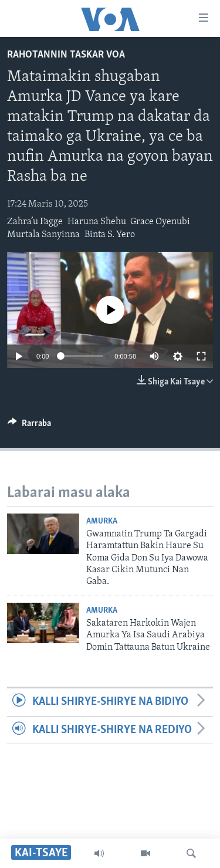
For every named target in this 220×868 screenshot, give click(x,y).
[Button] (29, 426)
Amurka (102, 521)
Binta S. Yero (110, 235)
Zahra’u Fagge (35, 222)
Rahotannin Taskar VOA (66, 55)
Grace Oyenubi (160, 222)
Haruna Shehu (97, 222)
